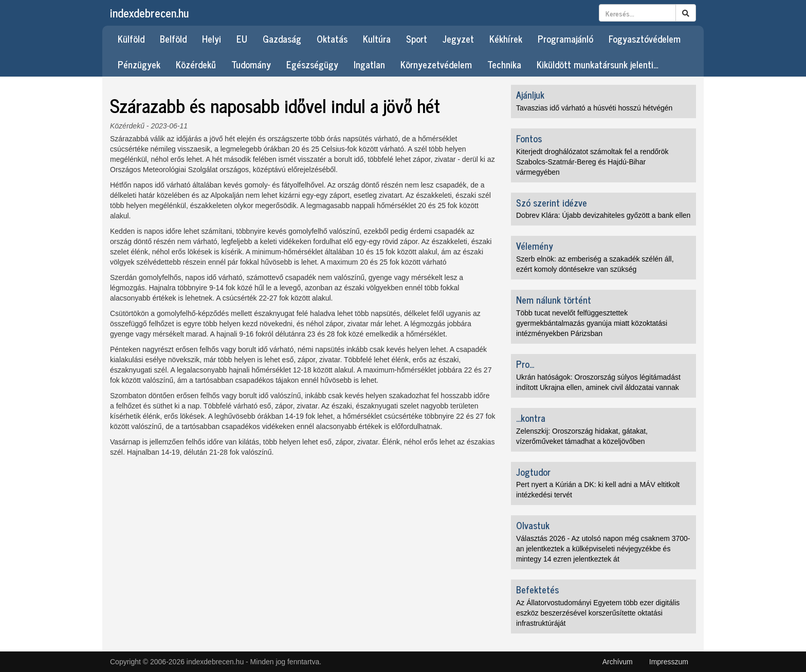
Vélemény (535, 246)
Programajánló (565, 39)
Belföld (173, 39)
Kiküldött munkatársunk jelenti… (598, 64)
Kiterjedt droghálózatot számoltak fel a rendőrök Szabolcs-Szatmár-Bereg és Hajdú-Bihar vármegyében (592, 162)
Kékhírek (506, 39)
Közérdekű (196, 64)
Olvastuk (533, 525)
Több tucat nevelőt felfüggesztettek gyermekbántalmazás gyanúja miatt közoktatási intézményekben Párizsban (592, 323)
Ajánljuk (530, 95)
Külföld (131, 39)
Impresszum (669, 662)
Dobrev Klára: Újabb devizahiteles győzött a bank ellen (603, 215)
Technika (504, 64)
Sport (417, 39)
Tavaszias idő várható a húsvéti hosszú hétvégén (594, 108)
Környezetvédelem (436, 64)
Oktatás (332, 39)
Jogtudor (533, 472)
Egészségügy (312, 64)
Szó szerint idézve (552, 202)
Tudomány (251, 64)
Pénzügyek (139, 64)
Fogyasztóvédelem (645, 39)
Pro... (525, 364)
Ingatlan (369, 64)
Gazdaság (282, 39)
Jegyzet (458, 39)
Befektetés (537, 589)
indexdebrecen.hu (149, 13)
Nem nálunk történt (554, 300)
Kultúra (377, 39)
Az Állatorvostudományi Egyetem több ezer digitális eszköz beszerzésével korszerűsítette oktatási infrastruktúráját (598, 613)
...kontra (531, 418)
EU (242, 39)
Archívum (618, 662)
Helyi (212, 39)
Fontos (529, 138)
